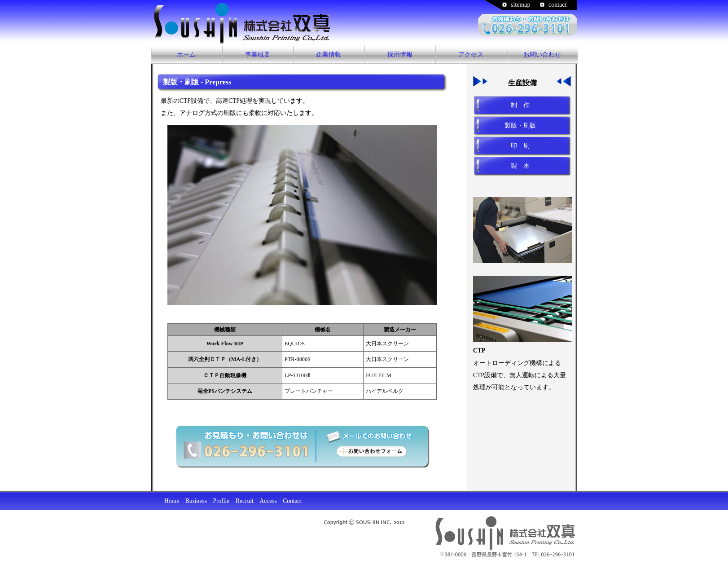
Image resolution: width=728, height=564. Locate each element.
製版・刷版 (520, 126)
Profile (221, 501)
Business (196, 501)
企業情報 (329, 55)
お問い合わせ (542, 55)
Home (172, 501)
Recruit (245, 501)
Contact (292, 501)
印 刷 (520, 146)
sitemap (521, 5)
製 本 (520, 166)
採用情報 (400, 55)
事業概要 (258, 55)
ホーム (186, 55)
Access (268, 501)
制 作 (520, 105)
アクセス (471, 55)
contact (557, 5)
